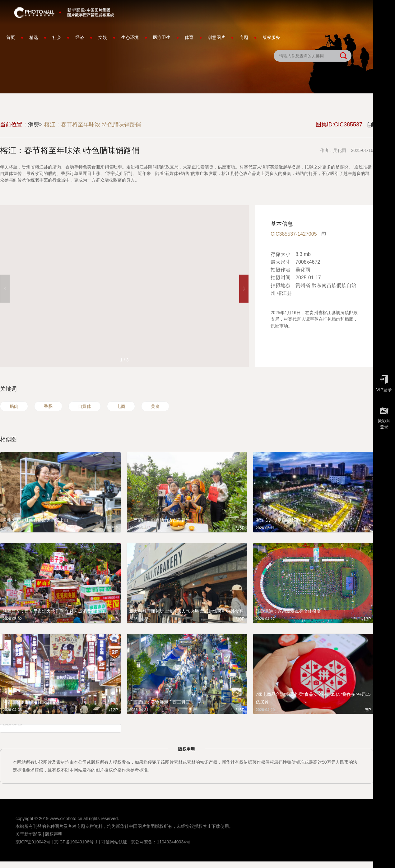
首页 (11, 37)
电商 (121, 406)
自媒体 (85, 406)
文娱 (103, 37)
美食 (155, 406)
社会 (57, 37)
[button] (244, 289)
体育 (189, 37)
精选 (34, 37)
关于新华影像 (29, 834)
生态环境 (130, 37)
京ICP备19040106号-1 (76, 842)
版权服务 (271, 37)
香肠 (48, 406)
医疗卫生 (162, 37)
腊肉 (14, 406)
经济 (80, 37)
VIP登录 (384, 382)
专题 (244, 37)
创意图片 (216, 37)
